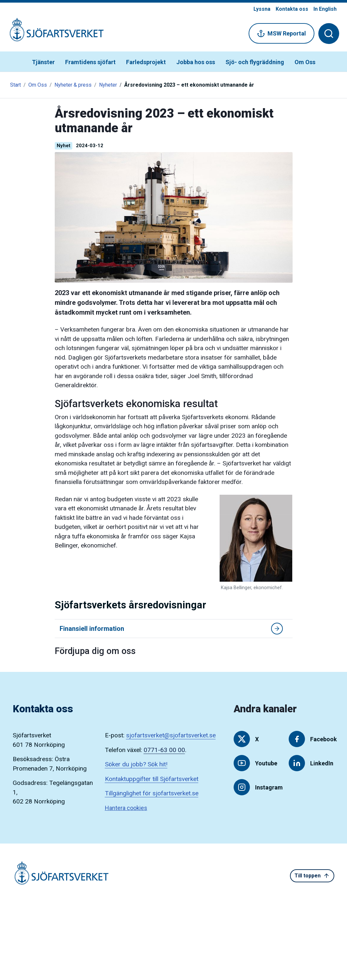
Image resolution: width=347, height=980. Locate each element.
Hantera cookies (126, 808)
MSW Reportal (282, 34)
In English (325, 9)
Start (15, 85)
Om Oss (305, 62)
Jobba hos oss (196, 62)
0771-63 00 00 (164, 750)
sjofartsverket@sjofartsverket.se (171, 735)
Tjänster (43, 62)
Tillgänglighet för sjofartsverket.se (152, 793)
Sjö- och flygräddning (255, 62)
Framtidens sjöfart (90, 62)
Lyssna (262, 9)
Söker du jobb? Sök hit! (136, 764)
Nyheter (108, 85)
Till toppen (312, 876)
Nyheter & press (73, 85)
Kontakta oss (292, 9)
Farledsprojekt (146, 62)
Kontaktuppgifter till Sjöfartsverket (152, 779)
